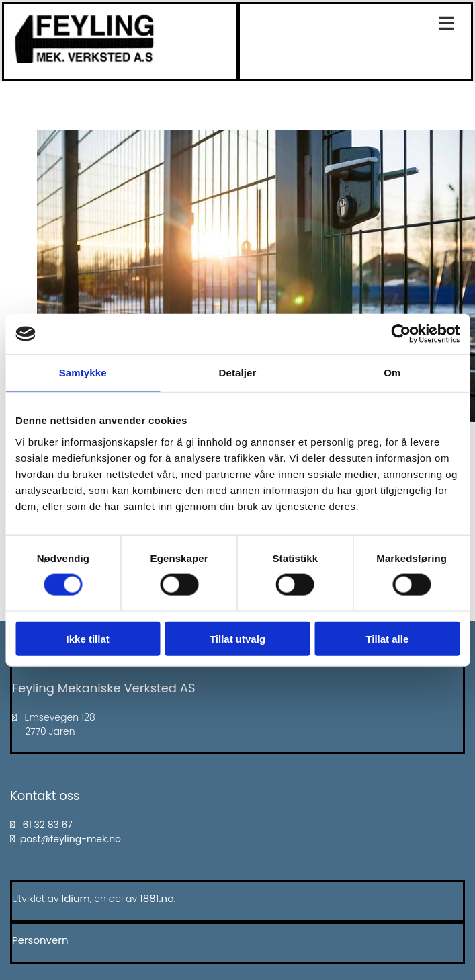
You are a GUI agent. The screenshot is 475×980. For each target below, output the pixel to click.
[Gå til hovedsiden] (84, 59)
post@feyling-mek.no (71, 839)
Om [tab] (392, 373)
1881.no (157, 898)
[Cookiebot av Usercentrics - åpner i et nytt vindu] (401, 334)
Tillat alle (387, 638)
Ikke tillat (88, 638)
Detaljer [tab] (238, 373)
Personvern (40, 940)
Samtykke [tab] (83, 373)
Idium (76, 898)
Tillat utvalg (237, 638)
